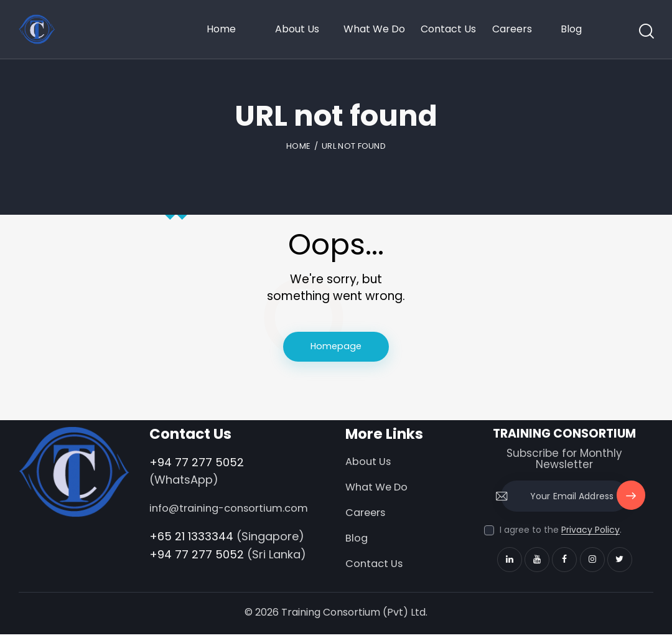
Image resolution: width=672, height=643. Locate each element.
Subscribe (630, 503)
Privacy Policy (590, 531)
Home (298, 146)
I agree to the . (561, 531)
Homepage (336, 347)
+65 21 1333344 (191, 554)
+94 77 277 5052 (197, 463)
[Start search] (646, 32)
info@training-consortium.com (194, 518)
